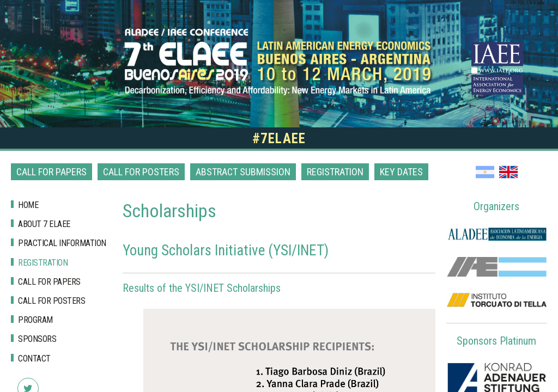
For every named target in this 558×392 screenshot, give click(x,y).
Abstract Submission (243, 172)
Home (28, 205)
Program (35, 320)
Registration (335, 172)
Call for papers (51, 172)
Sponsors (37, 339)
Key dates (401, 172)
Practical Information (62, 243)
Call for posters (141, 172)
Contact (34, 359)
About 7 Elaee (44, 224)
